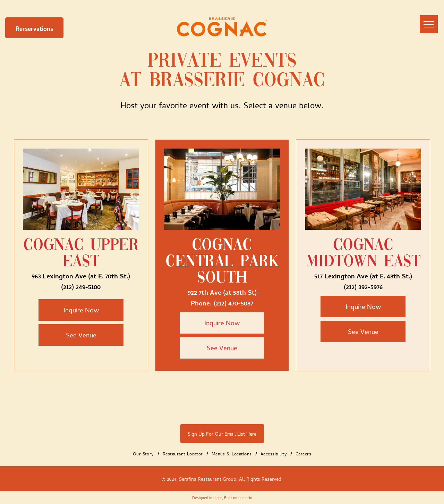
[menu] (429, 24)
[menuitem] (144, 453)
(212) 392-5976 (363, 286)
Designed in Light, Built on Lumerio (222, 498)
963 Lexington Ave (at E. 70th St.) (81, 275)
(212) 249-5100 (81, 286)
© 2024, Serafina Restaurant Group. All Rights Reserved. (222, 479)
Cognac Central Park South (222, 262)
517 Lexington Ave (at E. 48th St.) (363, 275)
